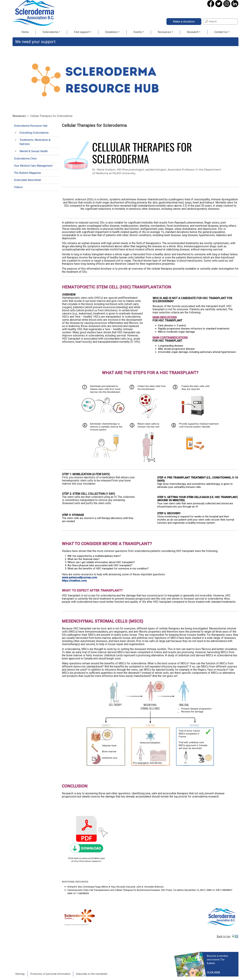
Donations (111, 32)
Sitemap (20, 967)
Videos (18, 187)
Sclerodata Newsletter (28, 180)
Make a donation (184, 21)
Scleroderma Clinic (25, 159)
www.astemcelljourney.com (79, 578)
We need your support (35, 42)
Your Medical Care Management (33, 166)
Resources (164, 32)
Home (25, 32)
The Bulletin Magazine (27, 173)
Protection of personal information (50, 967)
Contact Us (221, 32)
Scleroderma (50, 32)
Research (193, 32)
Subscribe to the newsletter (92, 967)
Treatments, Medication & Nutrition (35, 142)
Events (138, 32)
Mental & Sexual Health (34, 151)
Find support (82, 32)
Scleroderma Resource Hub (31, 126)
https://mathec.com (74, 581)
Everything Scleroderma (34, 133)
